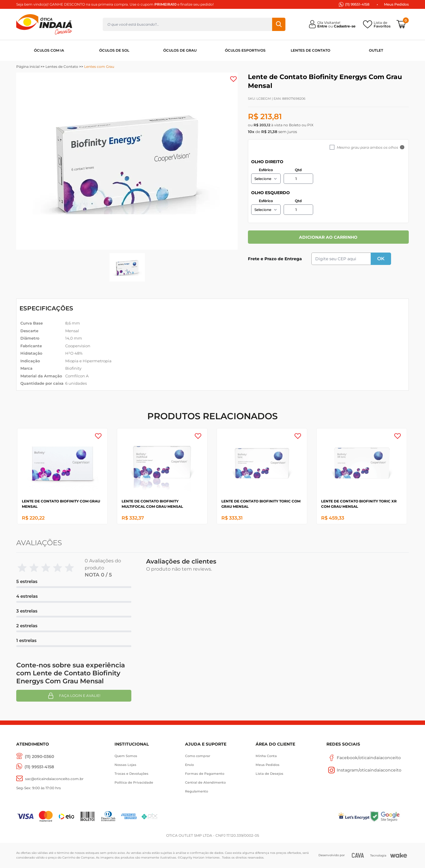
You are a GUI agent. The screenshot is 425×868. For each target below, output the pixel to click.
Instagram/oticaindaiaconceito (364, 770)
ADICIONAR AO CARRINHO (328, 237)
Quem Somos (126, 756)
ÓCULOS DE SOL (114, 50)
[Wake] (399, 855)
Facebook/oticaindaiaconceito (364, 758)
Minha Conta (266, 756)
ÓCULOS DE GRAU (180, 50)
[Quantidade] (298, 179)
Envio (189, 765)
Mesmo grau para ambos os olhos (367, 147)
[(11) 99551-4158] (35, 767)
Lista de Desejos (269, 774)
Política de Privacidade (134, 782)
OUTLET (376, 50)
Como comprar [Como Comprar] (198, 756)
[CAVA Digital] (358, 855)
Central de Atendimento (205, 782)
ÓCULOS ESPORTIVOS (245, 50)
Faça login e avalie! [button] (74, 696)
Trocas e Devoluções (131, 774)
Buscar (279, 24)
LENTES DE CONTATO (310, 50)
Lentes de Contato (62, 67)
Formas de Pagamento (205, 774)
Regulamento (197, 791)
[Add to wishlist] (233, 79)
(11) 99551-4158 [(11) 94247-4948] (357, 4)
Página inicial (28, 67)
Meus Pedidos (396, 4)
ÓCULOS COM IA (49, 50)
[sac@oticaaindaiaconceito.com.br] (50, 779)
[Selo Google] (389, 816)
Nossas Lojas (125, 765)
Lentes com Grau (99, 67)
